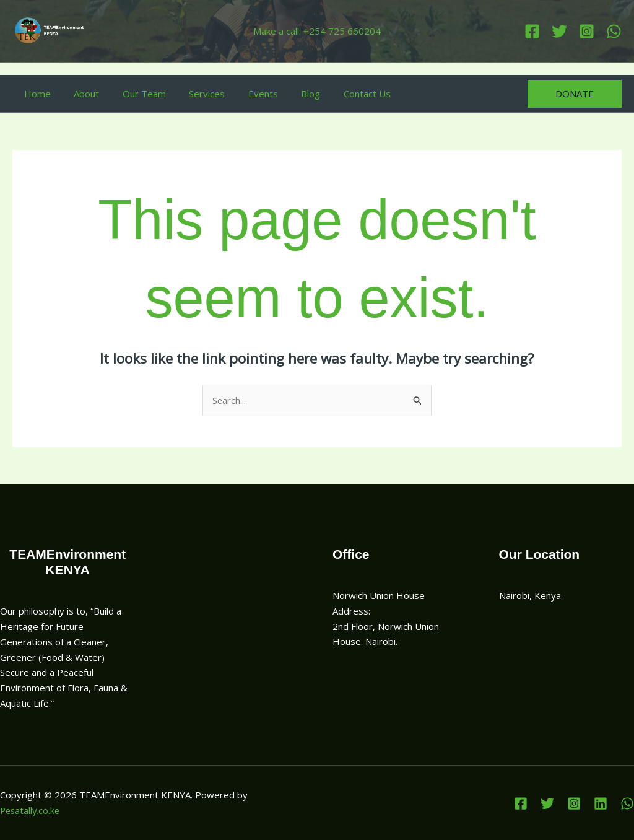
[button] (575, 94)
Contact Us (337, 94)
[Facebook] (532, 31)
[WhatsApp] (627, 803)
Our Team (132, 94)
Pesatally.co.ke (31, 810)
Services (191, 94)
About (80, 94)
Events (242, 94)
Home (35, 94)
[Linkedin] (614, 31)
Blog (285, 94)
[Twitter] (559, 31)
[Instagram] (587, 31)
